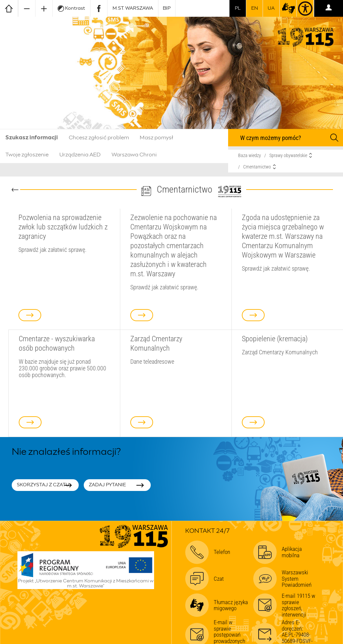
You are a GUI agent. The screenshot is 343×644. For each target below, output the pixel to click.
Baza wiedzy (250, 155)
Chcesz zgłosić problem (99, 138)
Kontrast (71, 9)
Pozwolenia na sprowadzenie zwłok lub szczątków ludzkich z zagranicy (63, 227)
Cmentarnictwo (257, 167)
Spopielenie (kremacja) (275, 339)
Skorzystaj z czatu (43, 485)
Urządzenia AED (80, 155)
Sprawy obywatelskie (288, 155)
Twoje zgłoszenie (27, 155)
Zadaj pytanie (107, 485)
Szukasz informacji (32, 138)
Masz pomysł (156, 138)
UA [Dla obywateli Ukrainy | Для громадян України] (271, 8)
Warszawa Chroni (134, 155)
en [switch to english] (255, 8)
